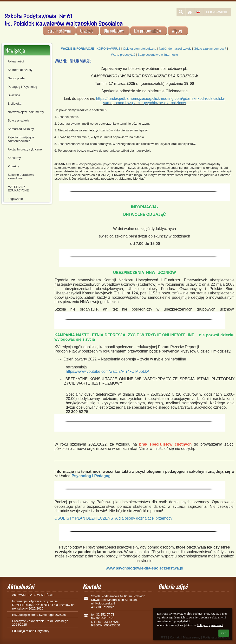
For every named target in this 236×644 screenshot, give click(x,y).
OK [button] (224, 633)
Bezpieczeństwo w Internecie (158, 55)
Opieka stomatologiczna (140, 49)
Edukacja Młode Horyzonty (31, 631)
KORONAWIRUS (108, 49)
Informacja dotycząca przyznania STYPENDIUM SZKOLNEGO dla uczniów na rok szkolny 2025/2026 (43, 605)
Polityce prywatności (210, 625)
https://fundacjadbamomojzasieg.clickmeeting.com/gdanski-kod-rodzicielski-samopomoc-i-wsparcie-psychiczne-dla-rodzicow (161, 101)
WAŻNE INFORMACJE (78, 49)
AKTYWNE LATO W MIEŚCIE (33, 595)
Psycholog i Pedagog (91, 476)
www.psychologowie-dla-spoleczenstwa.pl (144, 568)
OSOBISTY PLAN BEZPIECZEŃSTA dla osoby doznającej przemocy (113, 518)
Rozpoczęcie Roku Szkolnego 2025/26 (39, 615)
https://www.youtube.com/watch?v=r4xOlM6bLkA (108, 371)
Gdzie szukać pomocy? (210, 49)
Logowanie (217, 12)
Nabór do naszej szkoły (175, 49)
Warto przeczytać (123, 55)
